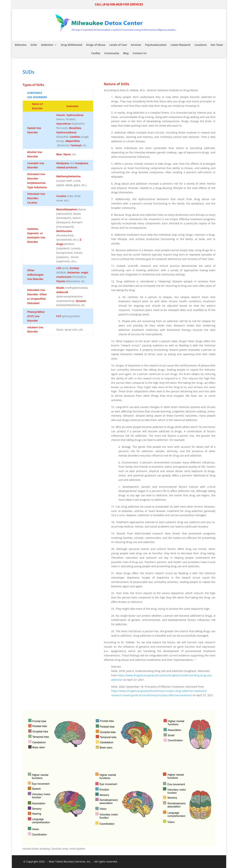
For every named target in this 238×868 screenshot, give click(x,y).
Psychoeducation (156, 45)
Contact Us (140, 53)
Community (112, 53)
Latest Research (181, 45)
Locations (201, 45)
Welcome (21, 45)
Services (136, 45)
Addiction (47, 45)
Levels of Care (118, 45)
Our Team (217, 45)
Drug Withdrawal (72, 45)
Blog (126, 53)
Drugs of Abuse (96, 45)
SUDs (34, 45)
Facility (96, 53)
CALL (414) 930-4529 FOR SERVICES (119, 4)
